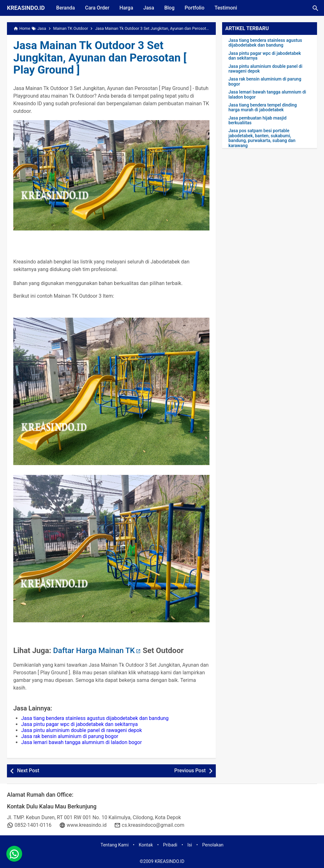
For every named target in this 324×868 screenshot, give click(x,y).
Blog (169, 8)
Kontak (146, 845)
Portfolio (194, 8)
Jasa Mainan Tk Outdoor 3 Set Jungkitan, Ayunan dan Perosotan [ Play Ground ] (100, 58)
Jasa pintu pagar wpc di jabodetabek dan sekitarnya (79, 724)
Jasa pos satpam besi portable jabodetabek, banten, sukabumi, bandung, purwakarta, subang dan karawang (262, 138)
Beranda (66, 8)
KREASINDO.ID (26, 8)
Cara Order (97, 8)
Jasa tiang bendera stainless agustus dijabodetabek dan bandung (95, 718)
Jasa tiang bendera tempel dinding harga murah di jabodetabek (263, 107)
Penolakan (213, 845)
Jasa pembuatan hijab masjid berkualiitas (257, 120)
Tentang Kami (115, 845)
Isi (190, 845)
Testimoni (226, 8)
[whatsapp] (14, 854)
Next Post (28, 771)
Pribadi (170, 845)
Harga (126, 8)
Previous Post (190, 771)
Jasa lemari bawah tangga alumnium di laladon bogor (81, 742)
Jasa (149, 8)
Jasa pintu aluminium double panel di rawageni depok (82, 730)
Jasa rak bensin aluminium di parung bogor (70, 736)
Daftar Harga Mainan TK (94, 651)
